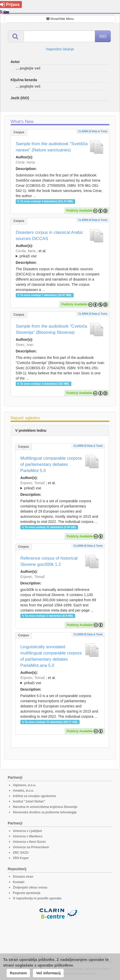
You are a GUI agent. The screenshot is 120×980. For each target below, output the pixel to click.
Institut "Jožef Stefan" (29, 801)
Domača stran (23, 877)
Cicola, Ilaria (26, 251)
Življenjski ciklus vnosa (30, 888)
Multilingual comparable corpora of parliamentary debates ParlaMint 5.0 (51, 464)
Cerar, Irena (25, 162)
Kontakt (19, 882)
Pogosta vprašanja (27, 893)
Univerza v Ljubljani (27, 831)
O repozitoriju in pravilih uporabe (37, 898)
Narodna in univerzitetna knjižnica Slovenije (45, 807)
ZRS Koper (21, 858)
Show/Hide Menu (60, 19)
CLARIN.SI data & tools (93, 131)
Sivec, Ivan (24, 345)
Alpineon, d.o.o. (24, 785)
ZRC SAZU (21, 853)
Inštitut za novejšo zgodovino (35, 796)
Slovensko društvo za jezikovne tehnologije (45, 812)
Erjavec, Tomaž (33, 483)
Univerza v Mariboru (28, 836)
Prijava (10, 5)
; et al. (60, 254)
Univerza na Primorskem (31, 847)
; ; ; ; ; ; (60, 253)
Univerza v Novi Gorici (29, 842)
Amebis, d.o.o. (23, 791)
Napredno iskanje (60, 49)
